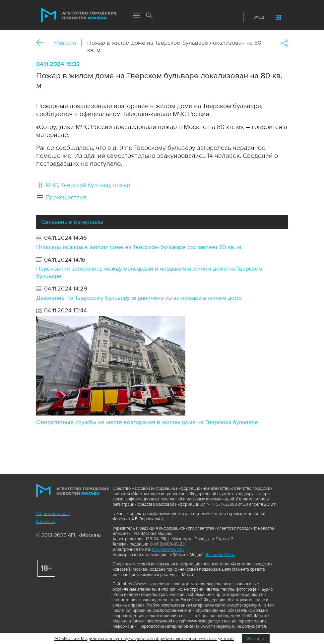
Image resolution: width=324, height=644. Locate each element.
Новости (65, 43)
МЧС (52, 185)
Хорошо (256, 639)
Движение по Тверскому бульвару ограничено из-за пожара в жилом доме (139, 298)
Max (183, 17)
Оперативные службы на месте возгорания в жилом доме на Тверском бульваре (147, 422)
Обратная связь (53, 514)
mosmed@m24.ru (168, 549)
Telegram (220, 17)
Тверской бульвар (86, 185)
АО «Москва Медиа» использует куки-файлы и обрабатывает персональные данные (144, 639)
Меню (136, 16)
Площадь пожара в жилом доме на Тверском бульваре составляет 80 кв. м (139, 247)
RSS (232, 17)
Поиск (150, 16)
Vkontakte (208, 17)
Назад (42, 43)
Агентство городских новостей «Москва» (79, 15)
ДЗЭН (196, 17)
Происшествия (66, 197)
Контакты (46, 521)
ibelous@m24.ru (221, 555)
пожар (122, 185)
